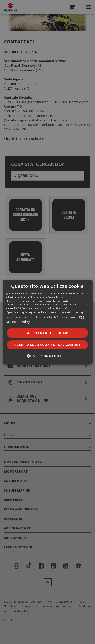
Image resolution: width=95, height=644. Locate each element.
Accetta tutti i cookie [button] (48, 333)
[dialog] (48, 322)
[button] (48, 356)
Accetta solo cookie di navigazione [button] (48, 345)
